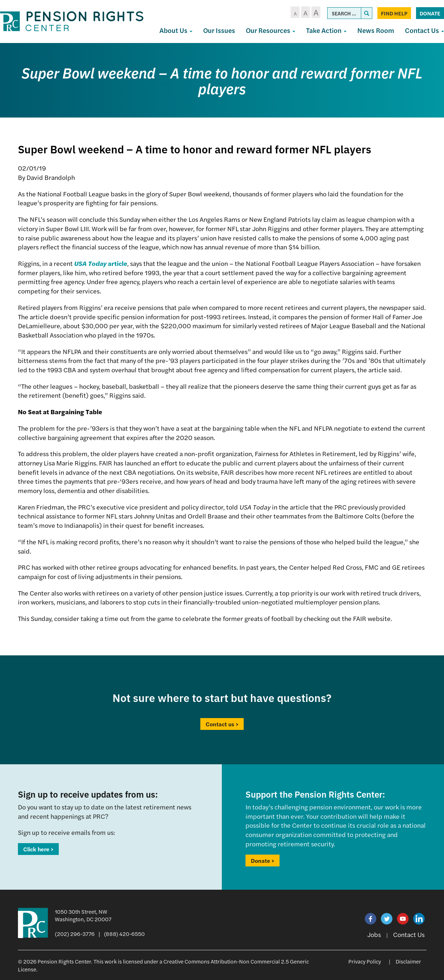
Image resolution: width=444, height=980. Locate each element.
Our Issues (219, 30)
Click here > (38, 849)
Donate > (262, 861)
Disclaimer (408, 961)
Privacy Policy (365, 961)
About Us (176, 30)
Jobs (374, 934)
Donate (430, 13)
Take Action (326, 30)
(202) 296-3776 (75, 934)
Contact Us (409, 934)
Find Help (394, 13)
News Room (376, 30)
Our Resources (271, 30)
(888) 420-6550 (124, 934)
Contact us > (222, 724)
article (101, 263)
